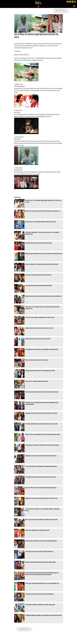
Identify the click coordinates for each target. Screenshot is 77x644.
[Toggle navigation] (38, 7)
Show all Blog (24, 629)
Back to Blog (61, 10)
